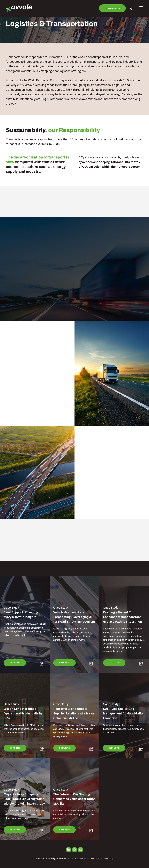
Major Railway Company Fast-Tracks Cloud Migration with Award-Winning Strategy (24, 799)
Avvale (46, 859)
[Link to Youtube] (80, 850)
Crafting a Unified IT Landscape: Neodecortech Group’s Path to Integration (122, 617)
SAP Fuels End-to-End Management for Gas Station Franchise (124, 713)
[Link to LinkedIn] (69, 850)
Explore (15, 663)
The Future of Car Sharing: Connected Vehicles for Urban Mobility (74, 799)
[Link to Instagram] (74, 850)
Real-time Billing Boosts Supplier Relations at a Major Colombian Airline (74, 713)
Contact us (112, 8)
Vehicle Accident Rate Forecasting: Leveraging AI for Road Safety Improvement (74, 617)
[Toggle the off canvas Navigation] (141, 8)
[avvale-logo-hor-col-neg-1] (19, 8)
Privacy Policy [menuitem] (93, 859)
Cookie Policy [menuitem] (107, 859)
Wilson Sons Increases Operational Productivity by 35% (23, 713)
